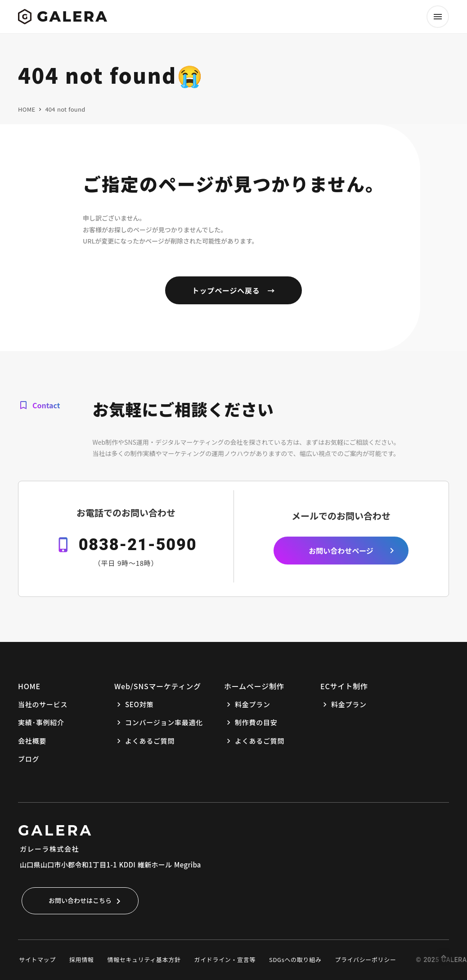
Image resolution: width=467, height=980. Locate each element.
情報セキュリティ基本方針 (144, 960)
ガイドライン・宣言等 (225, 960)
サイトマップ (37, 960)
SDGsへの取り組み (295, 960)
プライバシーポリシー (365, 960)
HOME (27, 109)
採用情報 (82, 960)
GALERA (56, 830)
